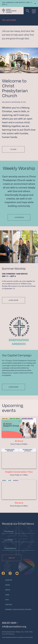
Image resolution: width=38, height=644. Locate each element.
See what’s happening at (14, 102)
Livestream (19, 217)
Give (7, 600)
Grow (8, 585)
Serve (8, 590)
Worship (9, 580)
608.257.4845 (9, 623)
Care (7, 595)
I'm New (13, 149)
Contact (9, 605)
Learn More (14, 300)
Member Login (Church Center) (18, 609)
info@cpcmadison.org (14, 626)
